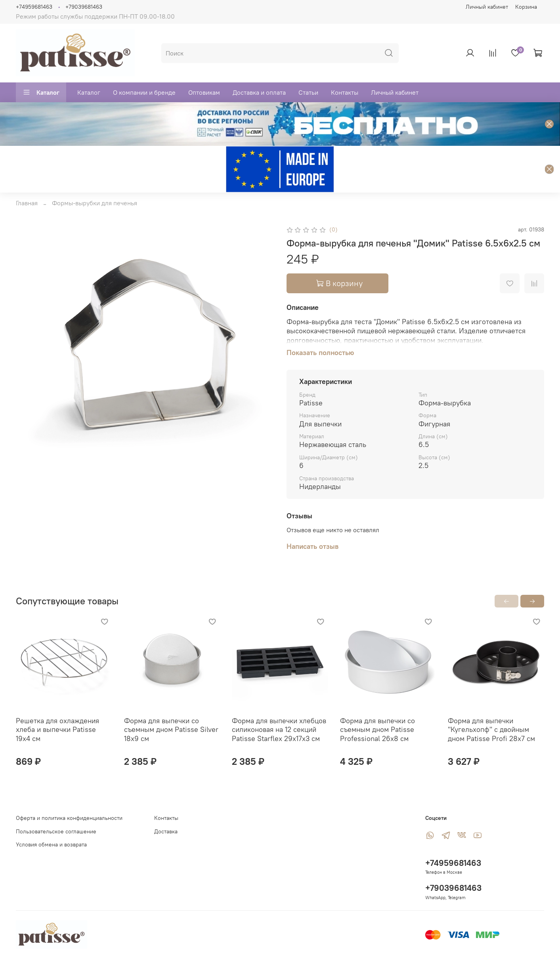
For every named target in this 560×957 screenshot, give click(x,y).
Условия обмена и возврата (51, 844)
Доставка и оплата (259, 92)
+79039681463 (84, 7)
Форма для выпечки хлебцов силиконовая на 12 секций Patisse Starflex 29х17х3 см (279, 729)
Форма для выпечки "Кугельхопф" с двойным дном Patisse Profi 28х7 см (491, 729)
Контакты (345, 92)
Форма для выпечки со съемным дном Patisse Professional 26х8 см (377, 729)
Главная (27, 203)
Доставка (166, 831)
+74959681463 (34, 7)
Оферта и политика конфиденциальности (69, 818)
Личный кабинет (487, 7)
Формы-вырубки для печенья (95, 203)
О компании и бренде (144, 92)
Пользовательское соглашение (56, 831)
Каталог (41, 92)
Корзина (526, 7)
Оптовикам (204, 92)
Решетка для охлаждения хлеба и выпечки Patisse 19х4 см (57, 729)
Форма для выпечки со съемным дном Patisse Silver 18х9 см (171, 729)
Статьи (308, 92)
